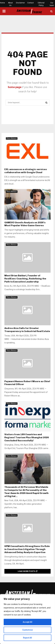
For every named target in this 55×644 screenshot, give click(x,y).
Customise (27, 630)
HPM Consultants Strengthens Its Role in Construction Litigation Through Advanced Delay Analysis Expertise (27, 549)
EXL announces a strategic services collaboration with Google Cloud (26, 171)
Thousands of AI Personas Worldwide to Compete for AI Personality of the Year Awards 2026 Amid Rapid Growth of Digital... (26, 491)
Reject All (27, 638)
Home (2, 3)
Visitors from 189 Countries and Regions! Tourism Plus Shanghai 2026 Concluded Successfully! (27, 437)
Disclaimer (20, 3)
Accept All (27, 622)
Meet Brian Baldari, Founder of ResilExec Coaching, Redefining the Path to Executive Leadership (25, 279)
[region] (27, 619)
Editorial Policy (41, 4)
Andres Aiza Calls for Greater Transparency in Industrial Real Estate (27, 330)
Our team (52, 4)
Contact (31, 3)
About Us (10, 4)
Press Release (12, 138)
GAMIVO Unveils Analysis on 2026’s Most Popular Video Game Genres (25, 224)
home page (15, 87)
